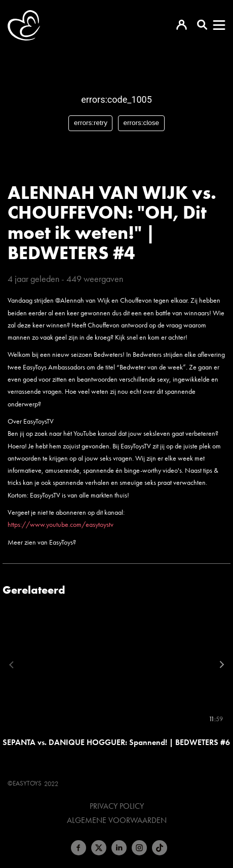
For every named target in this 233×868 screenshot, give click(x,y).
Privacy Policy (117, 806)
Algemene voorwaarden (117, 820)
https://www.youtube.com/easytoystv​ (61, 524)
